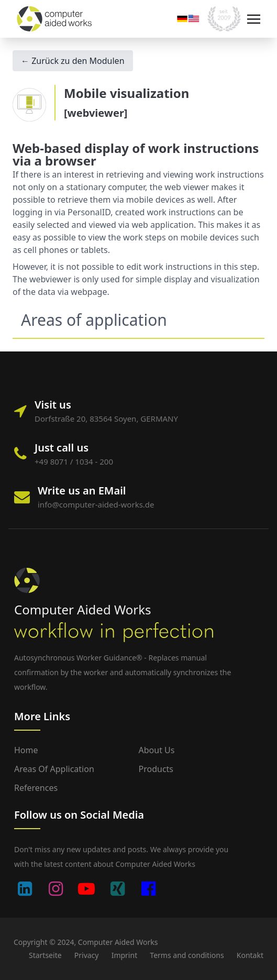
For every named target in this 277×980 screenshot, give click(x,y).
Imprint (125, 955)
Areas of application (54, 769)
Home (26, 750)
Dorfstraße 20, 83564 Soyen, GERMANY (106, 419)
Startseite (45, 955)
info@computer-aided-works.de (96, 504)
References (36, 788)
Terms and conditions (187, 955)
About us (157, 750)
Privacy (87, 955)
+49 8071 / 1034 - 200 (74, 461)
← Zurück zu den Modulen (73, 61)
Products (156, 769)
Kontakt (250, 955)
